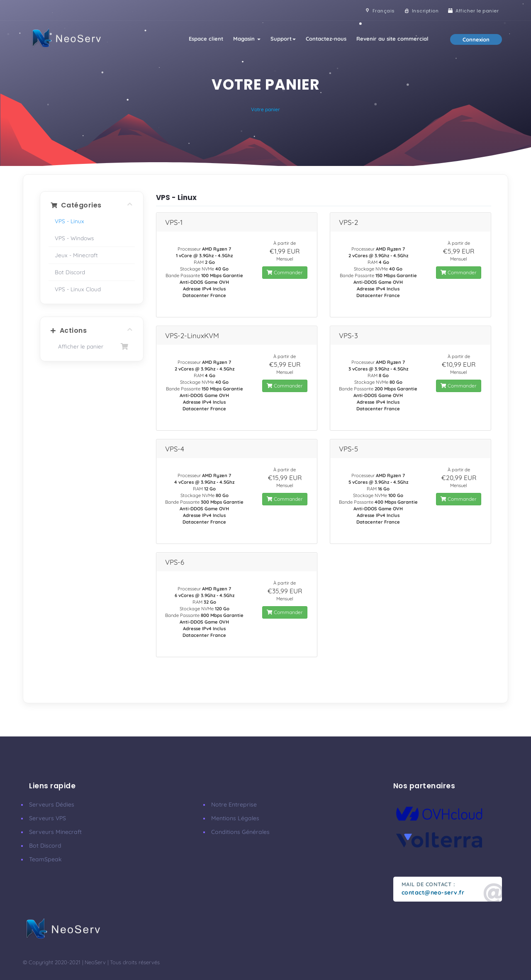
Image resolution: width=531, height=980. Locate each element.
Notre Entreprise (234, 804)
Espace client (206, 39)
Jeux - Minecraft (76, 255)
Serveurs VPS (47, 818)
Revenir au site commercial (392, 39)
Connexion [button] (476, 39)
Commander (285, 272)
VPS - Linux (69, 221)
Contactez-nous (326, 39)
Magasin (247, 39)
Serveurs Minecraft (55, 832)
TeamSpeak (45, 859)
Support (283, 39)
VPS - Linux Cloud (78, 289)
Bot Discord (70, 272)
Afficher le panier (92, 346)
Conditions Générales (240, 832)
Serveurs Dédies (52, 804)
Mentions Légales (235, 818)
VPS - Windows (74, 238)
